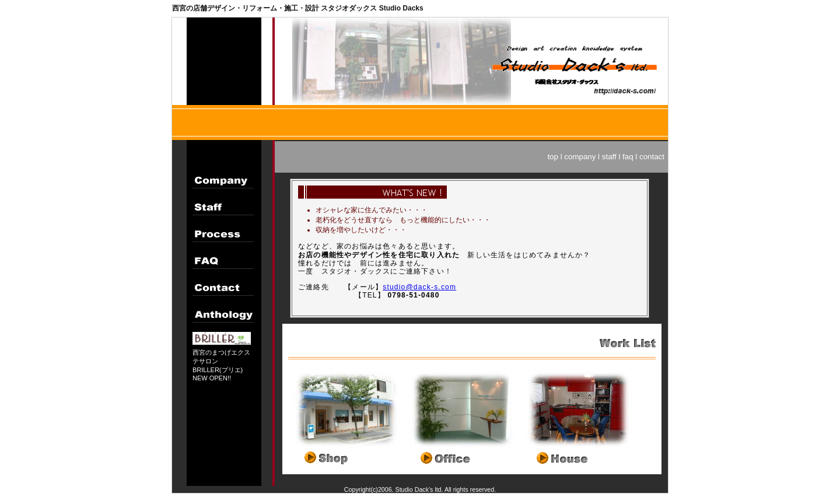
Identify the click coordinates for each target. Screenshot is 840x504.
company (580, 157)
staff (609, 157)
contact (652, 157)
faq (628, 157)
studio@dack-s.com (419, 287)
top (553, 157)
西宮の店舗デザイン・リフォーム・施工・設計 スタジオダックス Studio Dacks (298, 8)
